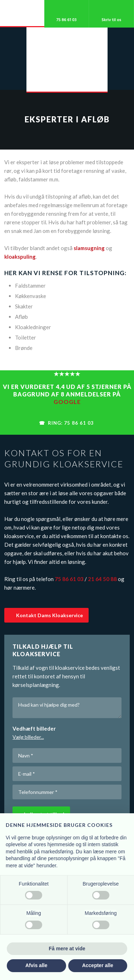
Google (67, 402)
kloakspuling (20, 257)
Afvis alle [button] (36, 965)
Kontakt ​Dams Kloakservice (49, 615)
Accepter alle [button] (98, 965)
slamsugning (89, 248)
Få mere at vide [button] (67, 949)
